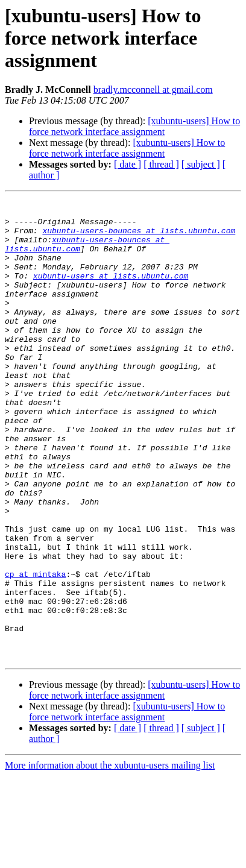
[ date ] (128, 164)
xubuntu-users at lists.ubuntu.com (111, 292)
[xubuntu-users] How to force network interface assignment (134, 126)
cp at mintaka (35, 650)
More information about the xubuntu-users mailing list (110, 857)
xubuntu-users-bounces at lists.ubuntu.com (139, 237)
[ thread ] (161, 164)
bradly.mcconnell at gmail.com (153, 90)
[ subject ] (201, 164)
